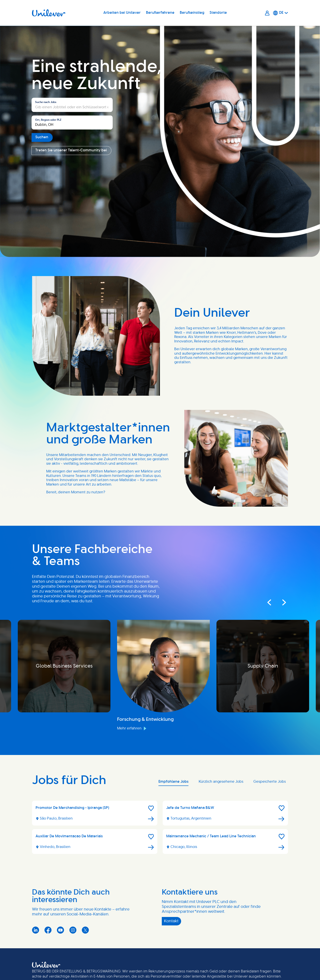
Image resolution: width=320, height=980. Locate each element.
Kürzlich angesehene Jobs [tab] (221, 782)
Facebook (48, 930)
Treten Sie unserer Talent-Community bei (71, 150)
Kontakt (171, 921)
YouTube (60, 930)
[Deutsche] (281, 13)
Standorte (218, 13)
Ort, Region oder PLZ (48, 120)
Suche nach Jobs (46, 102)
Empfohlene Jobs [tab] (173, 782)
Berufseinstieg (192, 13)
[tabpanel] (160, 829)
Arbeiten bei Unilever (122, 13)
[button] (151, 808)
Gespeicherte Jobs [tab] (270, 782)
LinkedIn (36, 930)
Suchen (42, 137)
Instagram (73, 930)
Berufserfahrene (160, 13)
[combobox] (72, 122)
